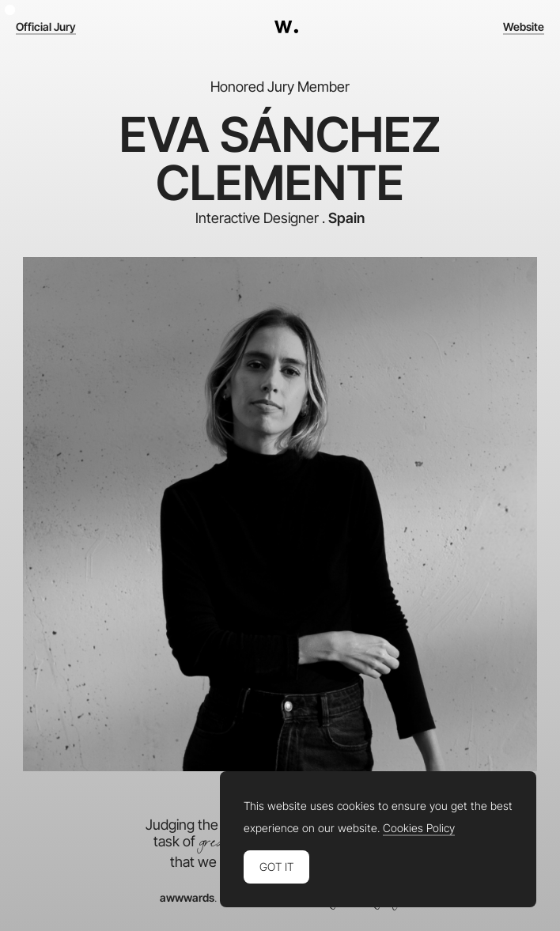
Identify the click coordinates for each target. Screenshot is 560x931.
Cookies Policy (419, 828)
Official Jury (46, 27)
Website (524, 27)
